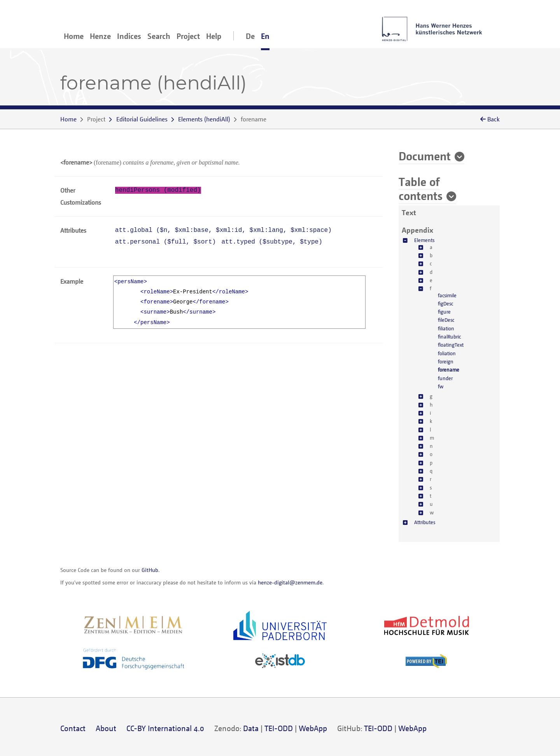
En (265, 36)
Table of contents (421, 188)
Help (214, 36)
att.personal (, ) (165, 242)
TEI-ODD (279, 728)
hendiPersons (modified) (158, 190)
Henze (100, 36)
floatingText (451, 345)
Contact (73, 728)
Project (188, 36)
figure (444, 312)
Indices (129, 36)
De (250, 36)
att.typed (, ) (272, 242)
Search (159, 36)
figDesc (445, 303)
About (106, 728)
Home (74, 36)
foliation (447, 353)
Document (425, 156)
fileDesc (446, 320)
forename (449, 370)
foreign (446, 361)
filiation (446, 328)
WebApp (313, 728)
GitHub (150, 570)
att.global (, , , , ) (223, 230)
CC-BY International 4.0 (165, 728)
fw (441, 386)
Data (251, 728)
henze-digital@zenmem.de (290, 582)
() (204, 119)
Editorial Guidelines (142, 119)
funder (445, 378)
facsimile (447, 295)
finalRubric (449, 337)
